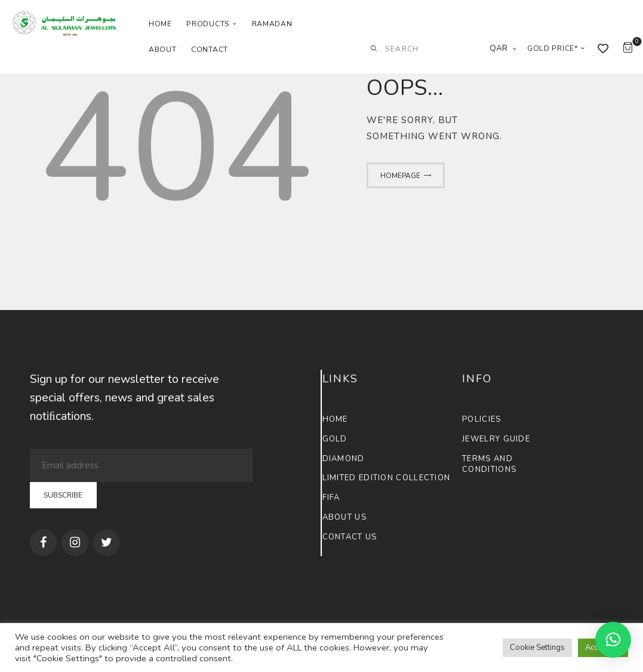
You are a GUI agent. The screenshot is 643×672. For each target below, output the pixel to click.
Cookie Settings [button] (537, 648)
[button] (613, 640)
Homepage (400, 176)
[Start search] (374, 49)
